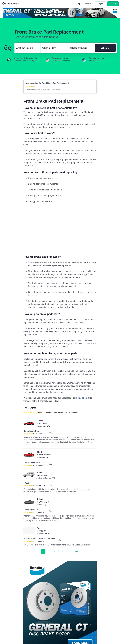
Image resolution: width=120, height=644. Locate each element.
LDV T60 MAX (42, 531)
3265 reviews (41, 90)
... (71, 551)
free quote (83, 398)
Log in (100, 4)
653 (76, 551)
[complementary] (60, 229)
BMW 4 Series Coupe (44, 502)
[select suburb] (80, 48)
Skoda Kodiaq (42, 424)
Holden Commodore (44, 455)
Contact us (88, 4)
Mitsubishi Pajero (43, 475)
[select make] (27, 48)
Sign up (113, 4)
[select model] (53, 48)
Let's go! (105, 48)
